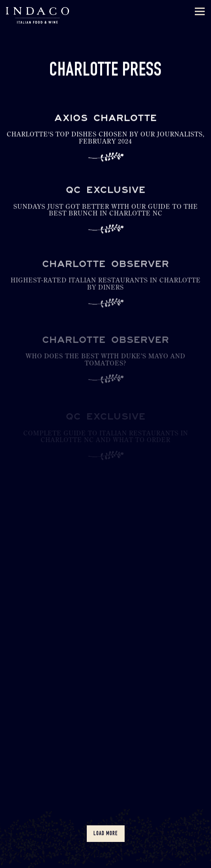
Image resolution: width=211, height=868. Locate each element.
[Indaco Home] (37, 15)
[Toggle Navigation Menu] (200, 12)
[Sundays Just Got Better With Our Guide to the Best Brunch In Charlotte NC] (105, 214)
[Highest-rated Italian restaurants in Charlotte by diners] (105, 289)
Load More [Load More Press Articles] (109, 833)
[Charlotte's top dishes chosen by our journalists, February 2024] (105, 141)
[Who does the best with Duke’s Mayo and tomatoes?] (105, 366)
